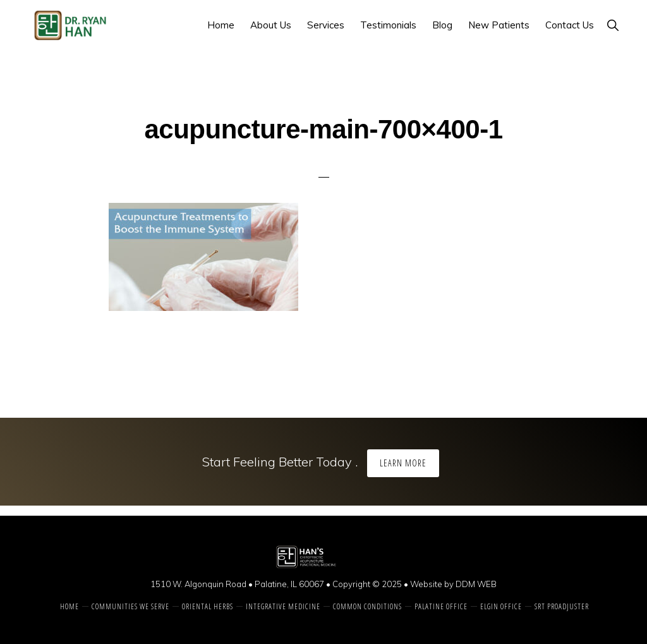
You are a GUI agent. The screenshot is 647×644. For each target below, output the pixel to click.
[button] (613, 25)
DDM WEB (476, 584)
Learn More (403, 463)
